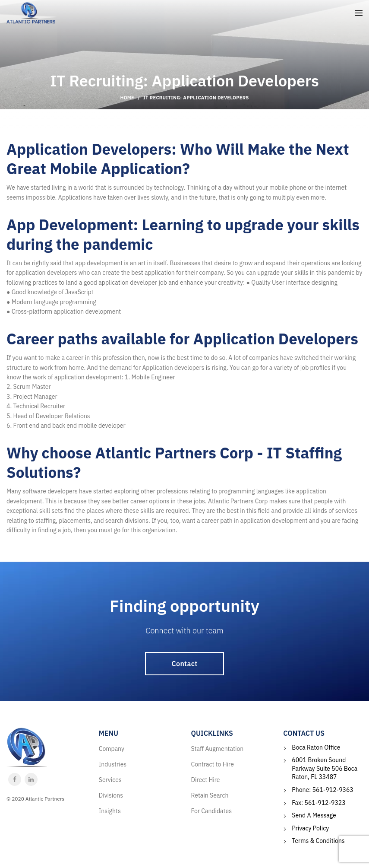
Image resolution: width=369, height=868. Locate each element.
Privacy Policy (310, 828)
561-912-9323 (325, 803)
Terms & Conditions (318, 841)
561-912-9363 (333, 790)
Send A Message (314, 815)
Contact (185, 664)
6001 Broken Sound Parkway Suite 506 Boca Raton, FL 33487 (325, 768)
